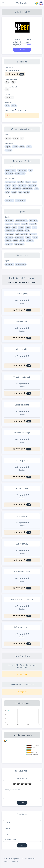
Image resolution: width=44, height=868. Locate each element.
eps (14, 182)
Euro (31, 170)
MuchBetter (32, 185)
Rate (22, 74)
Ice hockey (33, 234)
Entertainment (10, 231)
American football (21, 221)
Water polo (9, 244)
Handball (24, 234)
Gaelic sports (9, 234)
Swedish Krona (20, 174)
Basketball (33, 224)
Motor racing (19, 237)
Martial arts (9, 237)
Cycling (28, 227)
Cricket (21, 227)
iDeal (34, 182)
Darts (35, 227)
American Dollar (10, 170)
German (15, 147)
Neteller (8, 189)
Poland (29, 45)
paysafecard (17, 189)
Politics (28, 237)
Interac (8, 185)
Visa (20, 192)
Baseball (24, 224)
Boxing (8, 227)
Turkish (29, 147)
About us (15, 862)
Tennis (22, 241)
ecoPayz (8, 182)
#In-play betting (21, 264)
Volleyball (30, 241)
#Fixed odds (9, 264)
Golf (17, 234)
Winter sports (19, 244)
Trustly (14, 192)
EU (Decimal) (9, 200)
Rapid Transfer (28, 189)
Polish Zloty (9, 174)
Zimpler (27, 192)
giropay (28, 182)
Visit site (22, 50)
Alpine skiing (9, 221)
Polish (22, 147)
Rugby (35, 237)
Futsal (27, 231)
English (8, 147)
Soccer (15, 241)
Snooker (8, 241)
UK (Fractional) (20, 200)
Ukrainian (8, 150)
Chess (14, 227)
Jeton (14, 185)
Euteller (21, 182)
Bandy (17, 224)
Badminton (9, 224)
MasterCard (22, 185)
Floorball (20, 231)
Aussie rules (33, 221)
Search (22, 845)
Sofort (7, 192)
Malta (7, 106)
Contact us (5, 862)
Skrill (36, 189)
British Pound (22, 170)
